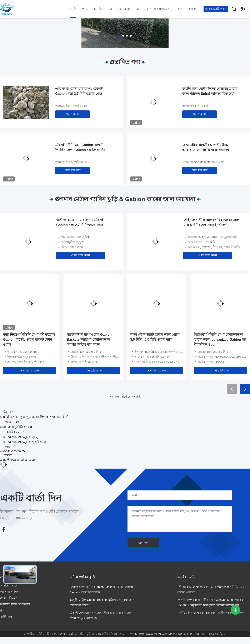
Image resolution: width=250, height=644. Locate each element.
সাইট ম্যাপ (6, 617)
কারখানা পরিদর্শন (10, 592)
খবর (180, 9)
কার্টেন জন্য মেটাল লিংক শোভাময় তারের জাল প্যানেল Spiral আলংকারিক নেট (210, 91)
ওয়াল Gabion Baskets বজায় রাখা (203, 162)
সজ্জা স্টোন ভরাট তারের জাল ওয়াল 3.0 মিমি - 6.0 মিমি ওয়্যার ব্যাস (155, 337)
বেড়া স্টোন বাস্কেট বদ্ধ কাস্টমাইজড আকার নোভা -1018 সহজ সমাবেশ (206, 147)
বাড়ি (73, 9)
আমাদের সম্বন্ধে (120, 9)
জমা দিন (143, 543)
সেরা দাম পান (72, 114)
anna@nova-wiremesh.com (18, 460)
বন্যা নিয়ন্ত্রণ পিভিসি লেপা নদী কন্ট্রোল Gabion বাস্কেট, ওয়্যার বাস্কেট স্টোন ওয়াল (29, 340)
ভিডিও (99, 9)
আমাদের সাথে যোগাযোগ (154, 9)
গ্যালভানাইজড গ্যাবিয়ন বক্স (71, 106)
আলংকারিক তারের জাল (197, 106)
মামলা (193, 9)
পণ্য (85, 9)
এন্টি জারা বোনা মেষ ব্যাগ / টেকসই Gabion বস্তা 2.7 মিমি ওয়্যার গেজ (79, 91)
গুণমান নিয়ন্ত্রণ (9, 598)
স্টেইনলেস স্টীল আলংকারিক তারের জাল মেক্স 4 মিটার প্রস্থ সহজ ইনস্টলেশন (211, 222)
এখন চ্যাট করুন (216, 9)
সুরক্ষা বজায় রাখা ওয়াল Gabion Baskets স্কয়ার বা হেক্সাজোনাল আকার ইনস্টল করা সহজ (89, 340)
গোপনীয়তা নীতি (34, 634)
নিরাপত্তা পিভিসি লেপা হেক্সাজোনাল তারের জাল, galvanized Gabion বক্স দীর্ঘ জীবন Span (220, 340)
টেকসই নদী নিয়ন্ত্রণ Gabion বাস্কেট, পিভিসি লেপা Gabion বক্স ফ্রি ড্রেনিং (80, 147)
